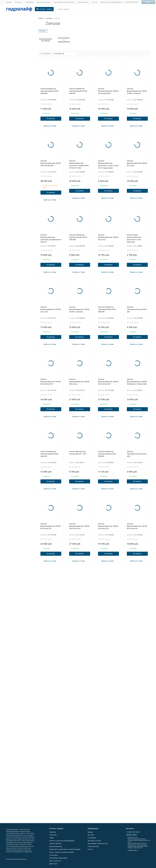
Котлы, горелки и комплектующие (62, 852)
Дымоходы (53, 864)
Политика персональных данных (16, 859)
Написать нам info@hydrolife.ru (112, 2)
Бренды (9, 2)
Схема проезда (83, 2)
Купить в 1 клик (51, 126)
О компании (29, 2)
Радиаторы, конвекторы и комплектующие (65, 849)
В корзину (51, 119)
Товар (51, 838)
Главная (41, 18)
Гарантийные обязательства (64, 2)
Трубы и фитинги (55, 844)
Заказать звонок (148, 2)
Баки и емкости (55, 861)
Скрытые (53, 832)
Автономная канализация (58, 858)
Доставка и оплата (44, 2)
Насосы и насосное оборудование (62, 841)
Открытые (53, 835)
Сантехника (54, 855)
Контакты (18, 2)
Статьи (94, 2)
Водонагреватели (56, 846)
